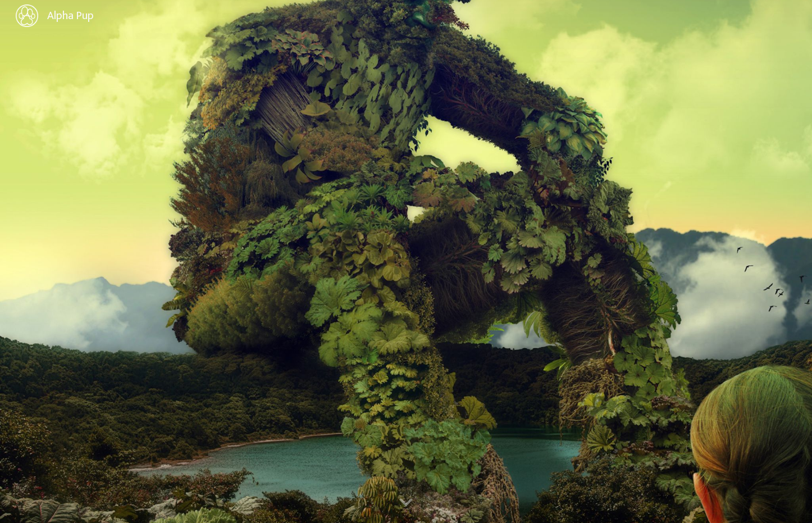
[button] (406, 503)
